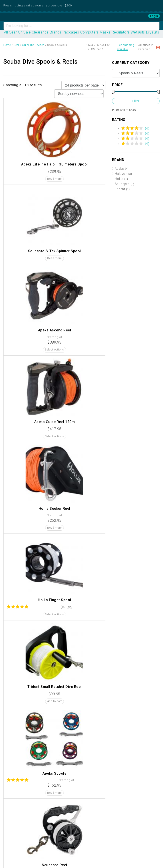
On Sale (24, 32)
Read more (54, 179)
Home (7, 45)
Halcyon (121, 174)
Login (154, 16)
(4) (147, 129)
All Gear (10, 32)
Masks (105, 32)
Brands (56, 32)
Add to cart (55, 701)
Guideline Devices (33, 45)
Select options (54, 350)
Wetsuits (138, 32)
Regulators (121, 32)
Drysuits (153, 32)
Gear (16, 45)
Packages (71, 32)
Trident (120, 189)
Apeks (119, 169)
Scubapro (122, 184)
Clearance (40, 32)
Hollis (119, 179)
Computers (90, 32)
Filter (136, 101)
